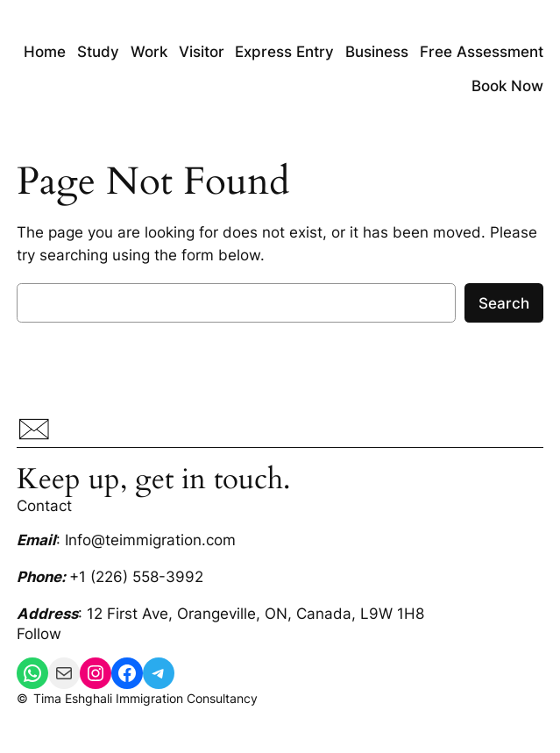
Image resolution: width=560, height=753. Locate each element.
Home (45, 52)
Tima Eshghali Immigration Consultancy (145, 698)
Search (504, 303)
